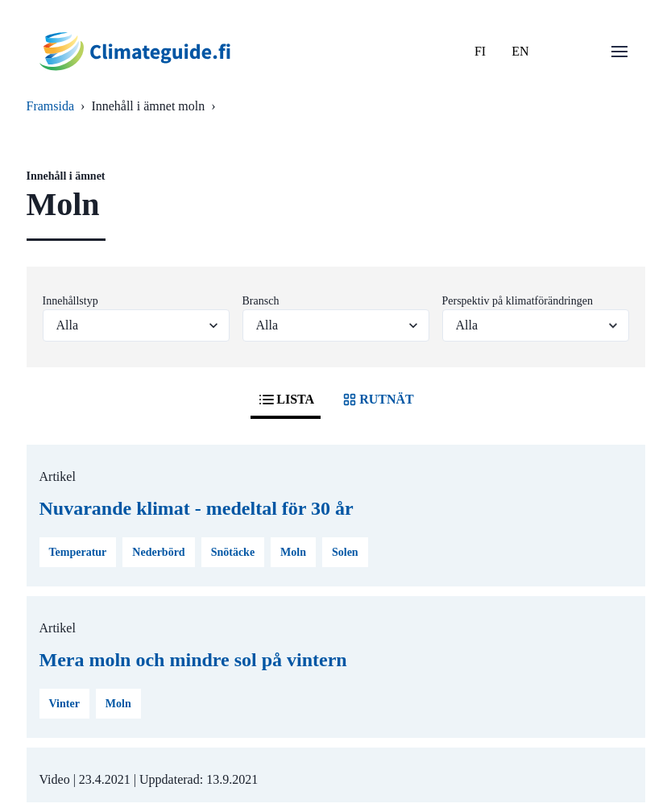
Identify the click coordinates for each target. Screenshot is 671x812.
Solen (345, 552)
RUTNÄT (377, 400)
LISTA (286, 400)
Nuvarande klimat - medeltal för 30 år (197, 508)
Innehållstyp (70, 301)
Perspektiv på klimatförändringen (518, 301)
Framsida (51, 106)
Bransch (261, 301)
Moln (293, 552)
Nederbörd (158, 552)
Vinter (64, 704)
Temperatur (78, 552)
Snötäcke (233, 552)
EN (520, 51)
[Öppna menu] (619, 52)
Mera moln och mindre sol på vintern (193, 660)
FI (480, 51)
